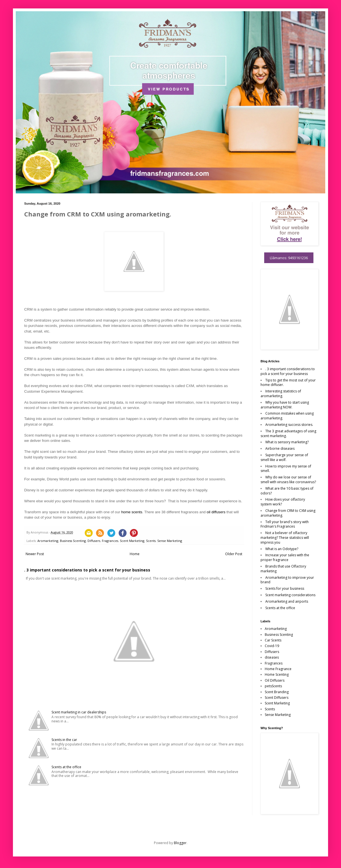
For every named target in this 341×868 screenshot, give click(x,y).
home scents (132, 512)
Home (135, 554)
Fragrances (110, 541)
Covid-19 (272, 646)
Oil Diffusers (275, 680)
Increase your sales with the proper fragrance (285, 557)
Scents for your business (285, 588)
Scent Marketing (132, 541)
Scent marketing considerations (290, 595)
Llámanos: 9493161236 (289, 258)
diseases (272, 657)
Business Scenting (73, 541)
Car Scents (273, 640)
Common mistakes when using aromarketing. (287, 416)
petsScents (273, 686)
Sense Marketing (170, 541)
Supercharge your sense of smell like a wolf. (284, 457)
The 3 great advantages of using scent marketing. (288, 433)
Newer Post (35, 554)
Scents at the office (66, 767)
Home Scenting (277, 674)
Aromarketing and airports (287, 601)
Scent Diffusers (277, 698)
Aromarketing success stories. (289, 425)
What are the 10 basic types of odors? (287, 491)
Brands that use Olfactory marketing (283, 569)
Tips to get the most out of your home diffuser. (288, 383)
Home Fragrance (278, 669)
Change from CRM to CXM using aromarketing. (288, 513)
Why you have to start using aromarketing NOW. (285, 405)
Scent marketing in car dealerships (79, 712)
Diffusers (94, 541)
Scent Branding (277, 692)
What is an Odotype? (282, 549)
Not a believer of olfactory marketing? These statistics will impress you (285, 538)
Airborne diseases (280, 448)
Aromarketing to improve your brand (287, 580)
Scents (151, 541)
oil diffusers (216, 512)
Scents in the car (64, 740)
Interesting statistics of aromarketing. (281, 394)
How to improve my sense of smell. (286, 469)
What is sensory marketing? (287, 442)
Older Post (234, 554)
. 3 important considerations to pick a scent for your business (87, 570)
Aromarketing (48, 541)
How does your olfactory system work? (283, 502)
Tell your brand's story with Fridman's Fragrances (285, 524)
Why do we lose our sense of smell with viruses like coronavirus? (288, 480)
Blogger (180, 843)
